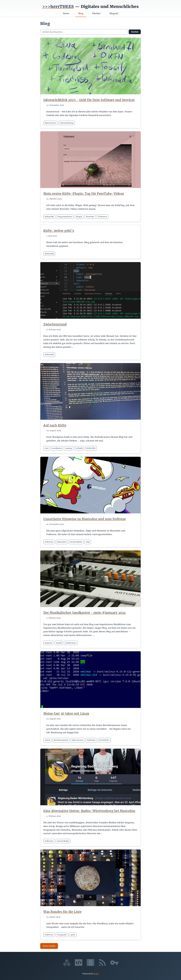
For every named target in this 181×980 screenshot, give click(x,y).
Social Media (76, 542)
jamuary (49, 643)
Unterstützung (67, 123)
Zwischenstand (55, 324)
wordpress (57, 448)
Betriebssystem (61, 740)
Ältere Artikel (49, 946)
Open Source (51, 123)
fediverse (49, 542)
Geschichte (104, 740)
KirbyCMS (49, 217)
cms (47, 448)
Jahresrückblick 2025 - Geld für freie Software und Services (89, 100)
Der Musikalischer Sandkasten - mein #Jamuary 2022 (85, 613)
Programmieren (65, 217)
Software (91, 740)
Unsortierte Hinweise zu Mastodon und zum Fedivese (85, 519)
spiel (73, 935)
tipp (88, 542)
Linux (47, 740)
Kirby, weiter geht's (59, 231)
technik (79, 448)
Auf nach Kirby (55, 425)
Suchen (135, 32)
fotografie (62, 935)
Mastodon (62, 542)
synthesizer (71, 643)
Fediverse (103, 217)
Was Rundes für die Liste (62, 912)
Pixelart (96, 13)
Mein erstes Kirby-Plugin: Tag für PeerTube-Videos (84, 194)
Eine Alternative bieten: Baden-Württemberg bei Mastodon (89, 811)
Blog (81, 13)
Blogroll (114, 13)
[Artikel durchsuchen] (84, 32)
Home (66, 13)
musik (59, 643)
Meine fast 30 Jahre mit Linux (66, 714)
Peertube (90, 217)
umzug (69, 448)
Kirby (96, 974)
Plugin (79, 217)
